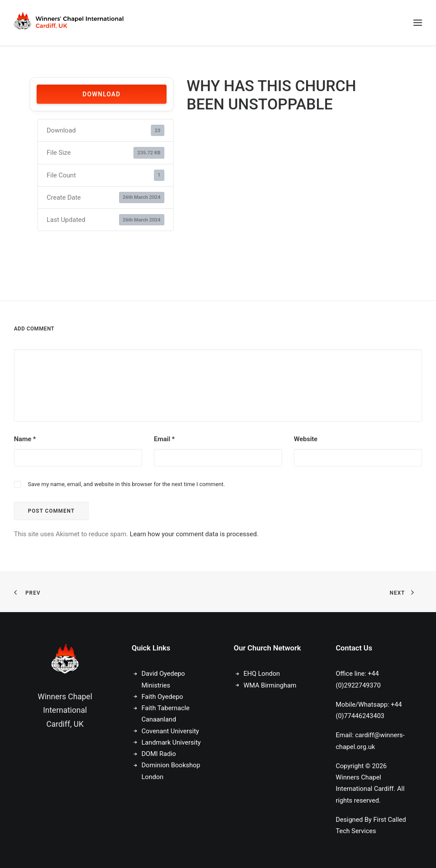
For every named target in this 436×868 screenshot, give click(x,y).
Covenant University (171, 731)
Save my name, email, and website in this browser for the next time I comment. (126, 484)
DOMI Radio (159, 754)
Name (25, 439)
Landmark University (171, 742)
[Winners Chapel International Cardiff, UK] (70, 23)
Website (306, 439)
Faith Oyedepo (162, 697)
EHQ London (262, 674)
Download (101, 94)
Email (164, 439)
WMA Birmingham (270, 685)
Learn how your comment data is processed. (194, 534)
